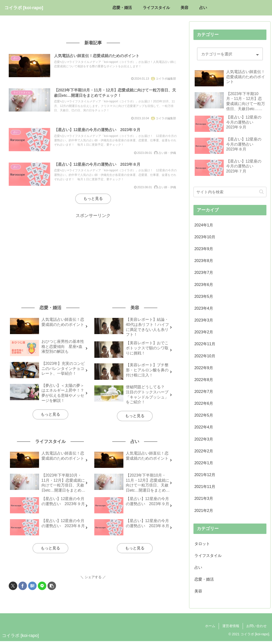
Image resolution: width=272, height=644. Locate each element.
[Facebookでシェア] (23, 590)
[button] (52, 590)
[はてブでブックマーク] (32, 590)
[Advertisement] (93, 257)
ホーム (210, 629)
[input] (230, 192)
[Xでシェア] (13, 590)
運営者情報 (231, 629)
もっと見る (93, 202)
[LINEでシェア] (42, 590)
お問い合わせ (256, 629)
